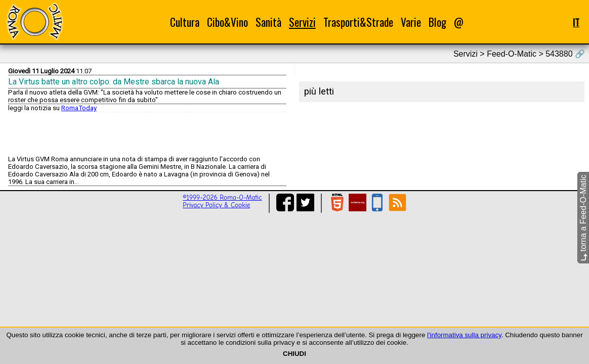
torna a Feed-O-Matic (583, 218)
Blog (437, 22)
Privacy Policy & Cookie (216, 205)
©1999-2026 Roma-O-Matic (222, 197)
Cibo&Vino (227, 22)
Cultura (185, 22)
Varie (411, 22)
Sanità (268, 22)
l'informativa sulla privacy (464, 335)
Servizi (302, 22)
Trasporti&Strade (358, 22)
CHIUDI (294, 354)
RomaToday (79, 108)
